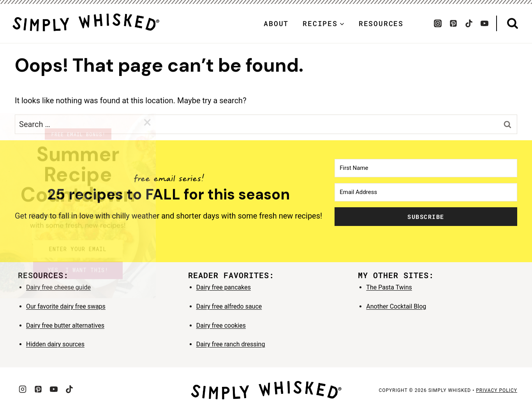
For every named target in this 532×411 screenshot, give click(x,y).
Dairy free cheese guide (58, 287)
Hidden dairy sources (55, 344)
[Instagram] (438, 23)
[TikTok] (469, 23)
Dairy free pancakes (224, 287)
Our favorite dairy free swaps (66, 306)
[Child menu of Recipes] (324, 23)
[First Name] (426, 168)
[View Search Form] (513, 24)
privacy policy (497, 390)
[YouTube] (484, 23)
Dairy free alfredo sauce (229, 306)
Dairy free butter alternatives (65, 325)
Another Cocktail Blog (396, 306)
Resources (381, 23)
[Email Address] (426, 192)
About (276, 23)
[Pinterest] (453, 23)
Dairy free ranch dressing (231, 344)
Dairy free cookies (221, 325)
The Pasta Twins (389, 287)
